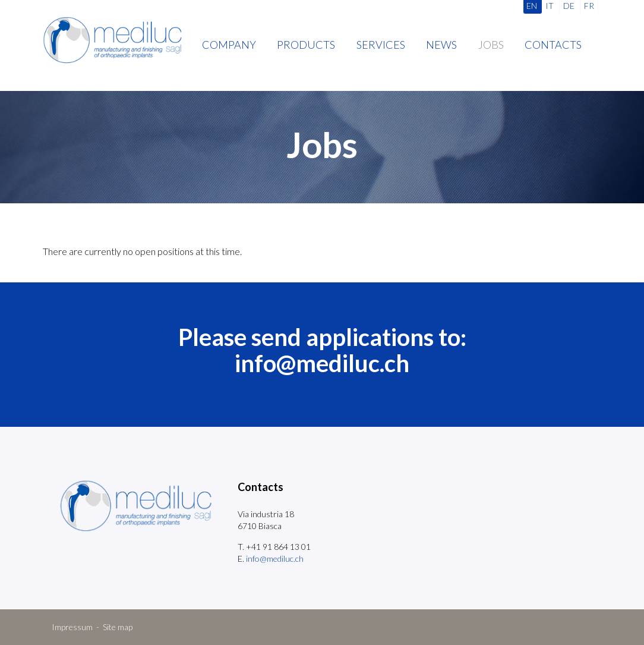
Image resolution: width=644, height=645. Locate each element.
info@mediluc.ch (322, 363)
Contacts (553, 45)
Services (381, 45)
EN (532, 6)
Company (229, 45)
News (441, 45)
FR (589, 6)
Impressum (72, 627)
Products (306, 45)
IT (550, 6)
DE (569, 6)
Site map (118, 627)
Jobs (491, 45)
